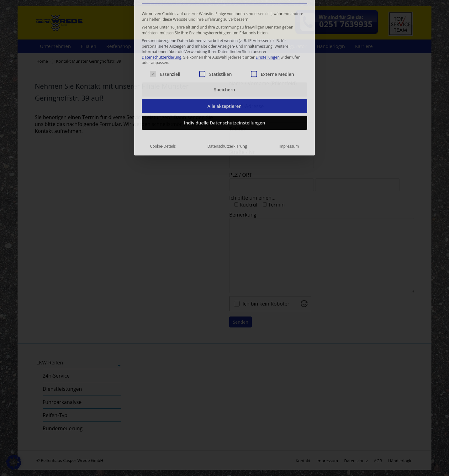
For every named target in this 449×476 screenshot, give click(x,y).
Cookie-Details (163, 94)
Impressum (289, 94)
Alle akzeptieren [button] (225, 54)
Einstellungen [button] (268, 5)
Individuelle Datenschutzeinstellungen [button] (225, 71)
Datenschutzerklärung (161, 5)
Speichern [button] (224, 37)
